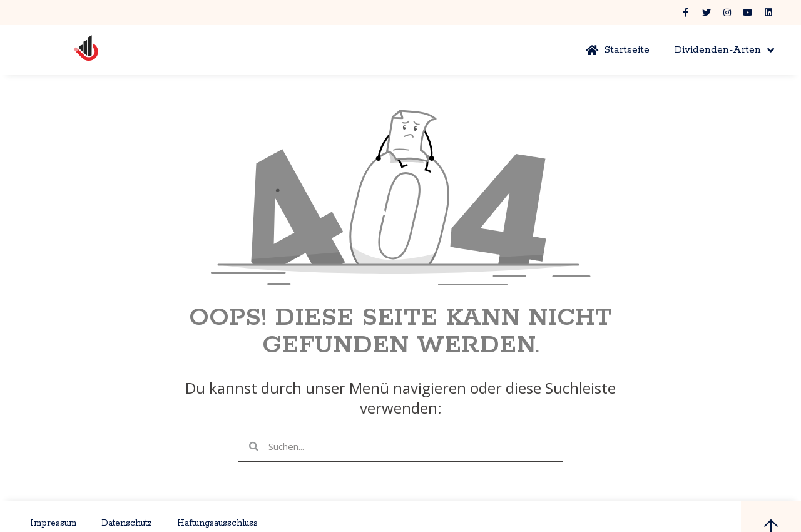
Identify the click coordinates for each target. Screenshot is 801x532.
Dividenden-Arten (724, 50)
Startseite (618, 50)
